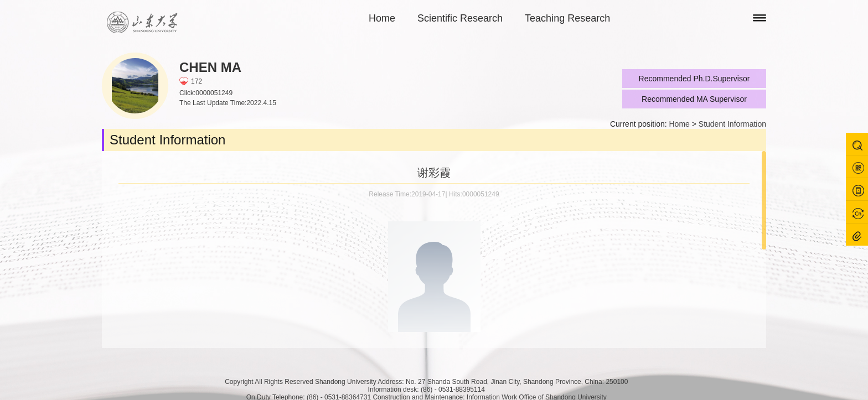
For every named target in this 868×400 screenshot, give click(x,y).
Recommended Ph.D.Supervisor (694, 79)
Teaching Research (567, 18)
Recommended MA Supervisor (694, 99)
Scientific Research (460, 18)
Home (382, 18)
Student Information (732, 124)
